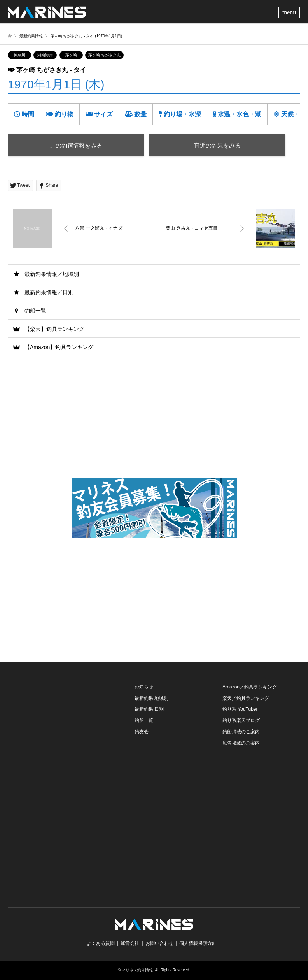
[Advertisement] (154, 598)
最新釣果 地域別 (151, 698)
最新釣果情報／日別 (49, 292)
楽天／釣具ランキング (246, 698)
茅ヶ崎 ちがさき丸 (104, 55)
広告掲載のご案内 (241, 743)
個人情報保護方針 (198, 943)
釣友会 (142, 732)
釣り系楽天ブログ (241, 720)
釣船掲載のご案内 (241, 732)
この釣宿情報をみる (76, 145)
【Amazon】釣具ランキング (59, 347)
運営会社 (130, 943)
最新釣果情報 (31, 36)
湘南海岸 (45, 55)
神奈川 (19, 55)
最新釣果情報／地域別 (52, 274)
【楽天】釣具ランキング (54, 329)
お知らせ (144, 687)
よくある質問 (101, 943)
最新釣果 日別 (149, 709)
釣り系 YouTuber (240, 709)
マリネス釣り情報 (137, 970)
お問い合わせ (159, 943)
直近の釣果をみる (217, 145)
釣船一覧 (35, 311)
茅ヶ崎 (71, 55)
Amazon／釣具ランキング (250, 687)
